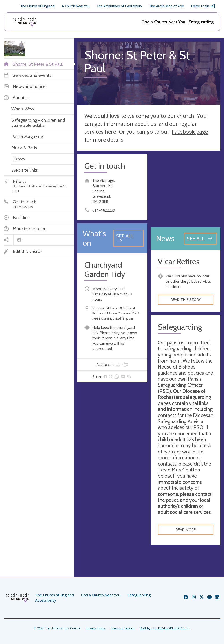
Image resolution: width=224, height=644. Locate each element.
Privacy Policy (95, 628)
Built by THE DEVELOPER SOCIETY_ (165, 628)
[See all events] (128, 238)
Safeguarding (201, 22)
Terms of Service (122, 628)
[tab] (112, 365)
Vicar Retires (179, 262)
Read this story (186, 300)
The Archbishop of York (167, 6)
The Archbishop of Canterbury (119, 6)
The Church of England (37, 6)
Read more (186, 530)
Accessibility (46, 600)
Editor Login (203, 6)
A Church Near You (76, 6)
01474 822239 (104, 210)
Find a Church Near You (163, 22)
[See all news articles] (200, 239)
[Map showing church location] (186, 189)
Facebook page (190, 132)
